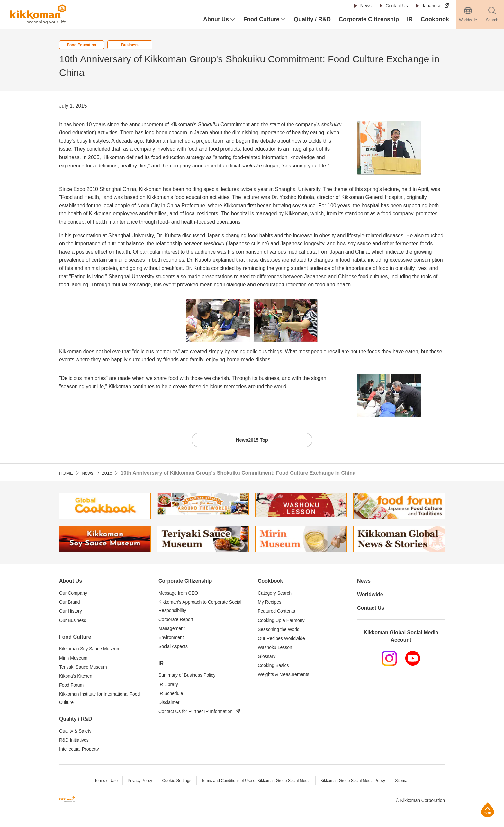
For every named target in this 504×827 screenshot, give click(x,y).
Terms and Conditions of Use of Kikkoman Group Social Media (255, 782)
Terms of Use (100, 782)
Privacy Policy (135, 782)
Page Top (488, 810)
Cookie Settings (172, 782)
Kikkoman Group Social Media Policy (357, 782)
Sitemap (409, 782)
